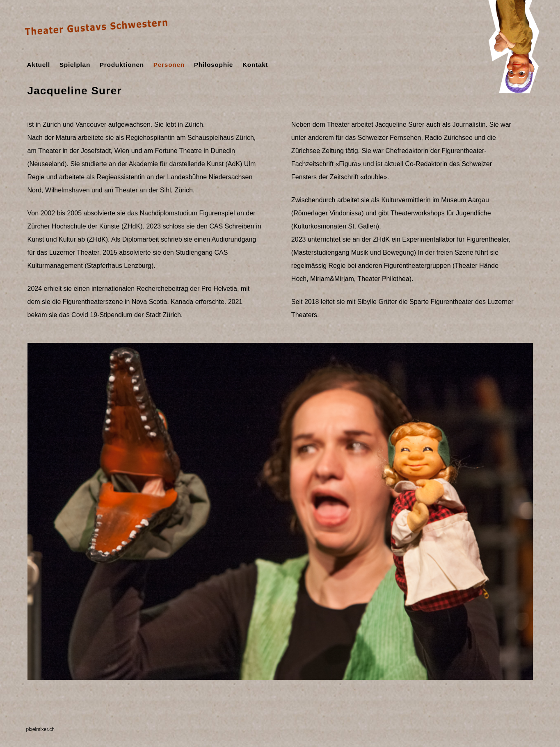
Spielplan (75, 65)
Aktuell (39, 65)
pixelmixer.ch (40, 729)
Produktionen (122, 65)
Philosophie (214, 65)
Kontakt (255, 65)
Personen (169, 65)
